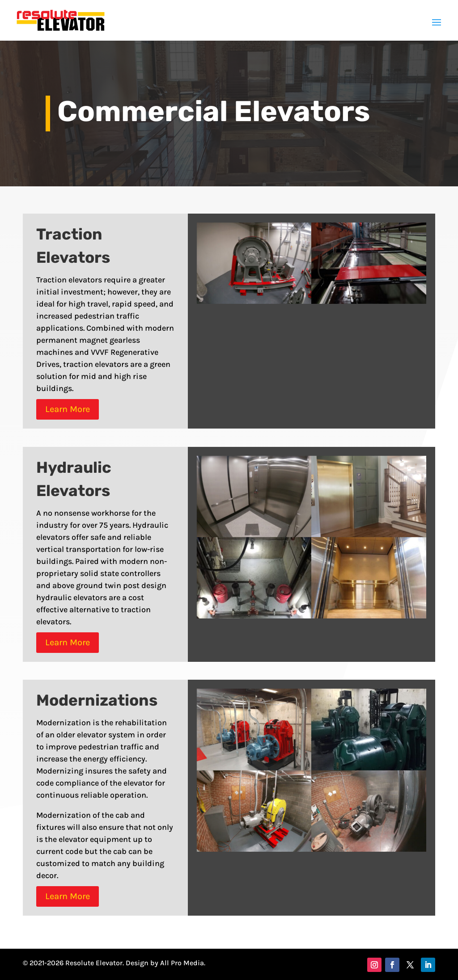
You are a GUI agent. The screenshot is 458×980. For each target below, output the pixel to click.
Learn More (68, 409)
